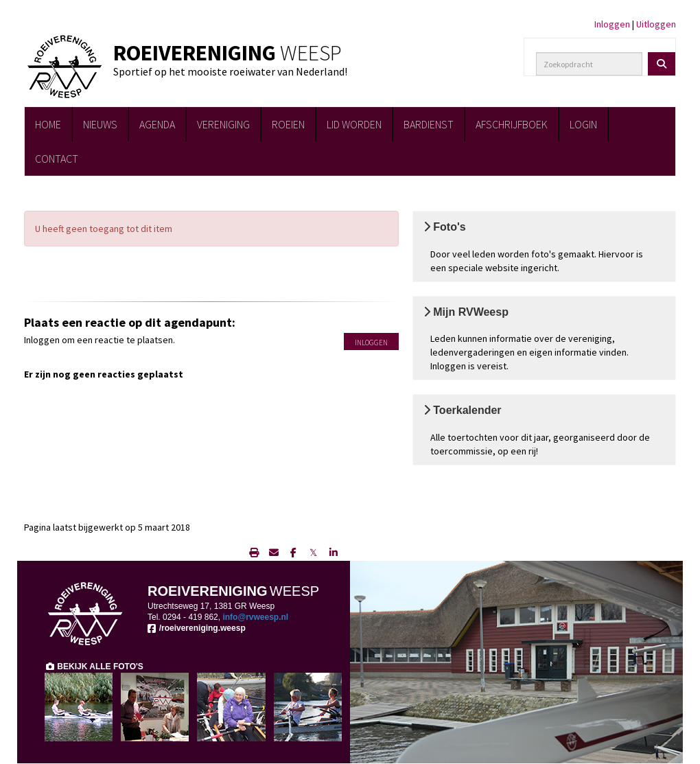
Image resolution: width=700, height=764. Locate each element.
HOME (48, 124)
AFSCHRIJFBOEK (512, 124)
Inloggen (612, 24)
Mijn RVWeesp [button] (557, 301)
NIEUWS (100, 124)
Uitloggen (656, 24)
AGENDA (157, 124)
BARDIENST (429, 124)
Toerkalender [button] (557, 400)
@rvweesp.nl (255, 617)
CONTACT (57, 159)
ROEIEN (288, 124)
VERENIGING (223, 124)
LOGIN (583, 124)
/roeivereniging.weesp (197, 628)
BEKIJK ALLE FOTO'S (94, 667)
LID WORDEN (354, 124)
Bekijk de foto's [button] (557, 216)
